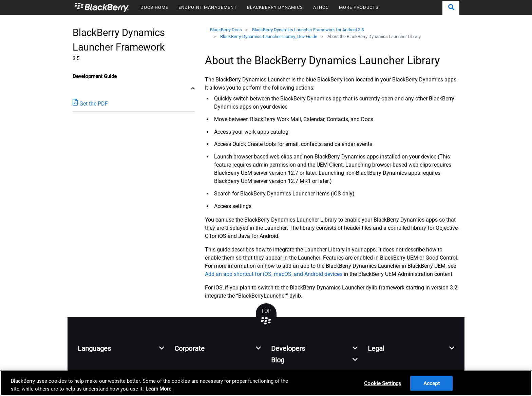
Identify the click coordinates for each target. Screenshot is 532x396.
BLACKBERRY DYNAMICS (275, 7)
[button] (451, 8)
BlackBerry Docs (226, 30)
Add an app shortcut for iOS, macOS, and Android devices (274, 274)
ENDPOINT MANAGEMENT (208, 7)
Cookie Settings (383, 383)
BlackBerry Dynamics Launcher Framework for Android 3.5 (308, 30)
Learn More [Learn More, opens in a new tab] (158, 389)
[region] (266, 383)
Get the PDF (90, 103)
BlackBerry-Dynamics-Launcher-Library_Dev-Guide (269, 36)
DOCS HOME (154, 7)
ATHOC (321, 7)
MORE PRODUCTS (359, 7)
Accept (432, 383)
